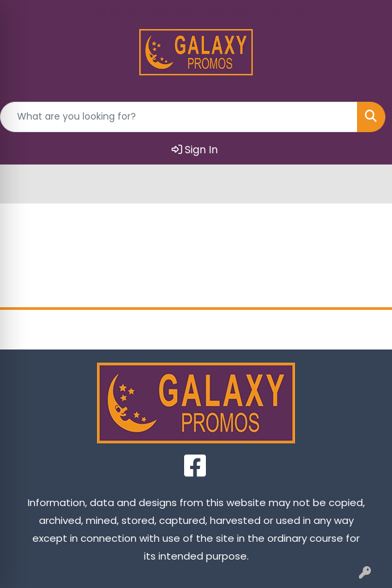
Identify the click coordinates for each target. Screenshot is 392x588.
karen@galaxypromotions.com (234, 11)
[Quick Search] (179, 117)
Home (49, 329)
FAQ (343, 329)
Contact (245, 329)
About (147, 329)
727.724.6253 (101, 11)
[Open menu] (366, 184)
